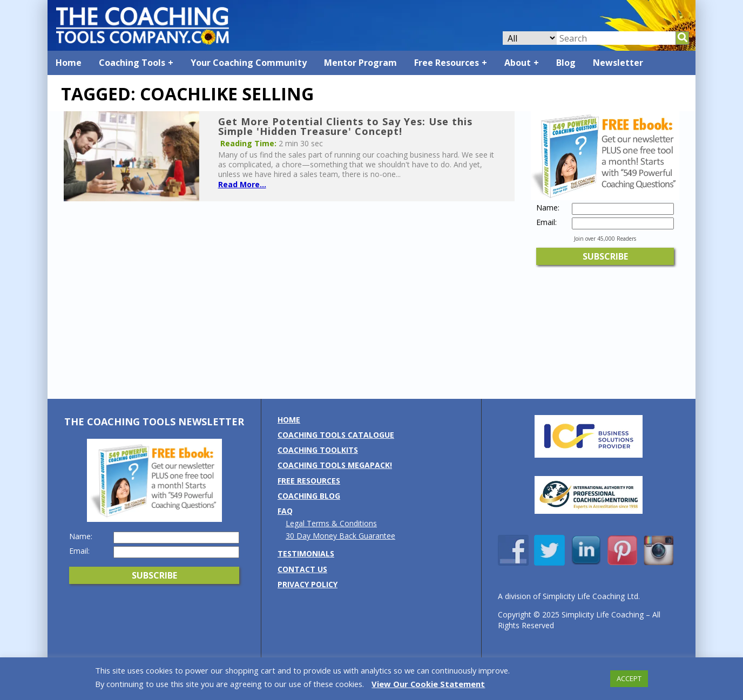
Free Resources (447, 63)
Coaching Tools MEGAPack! (335, 465)
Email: (546, 222)
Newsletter (618, 63)
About (518, 63)
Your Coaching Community (249, 63)
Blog (566, 63)
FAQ (285, 511)
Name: (548, 208)
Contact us (302, 569)
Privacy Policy (308, 584)
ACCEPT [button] (629, 678)
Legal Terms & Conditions (331, 523)
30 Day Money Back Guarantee (340, 536)
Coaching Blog (309, 496)
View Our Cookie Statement (428, 684)
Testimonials (306, 553)
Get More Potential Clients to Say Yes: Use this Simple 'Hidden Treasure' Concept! (345, 126)
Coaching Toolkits (318, 450)
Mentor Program (360, 63)
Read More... (242, 184)
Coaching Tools (132, 63)
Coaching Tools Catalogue (336, 435)
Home (69, 63)
